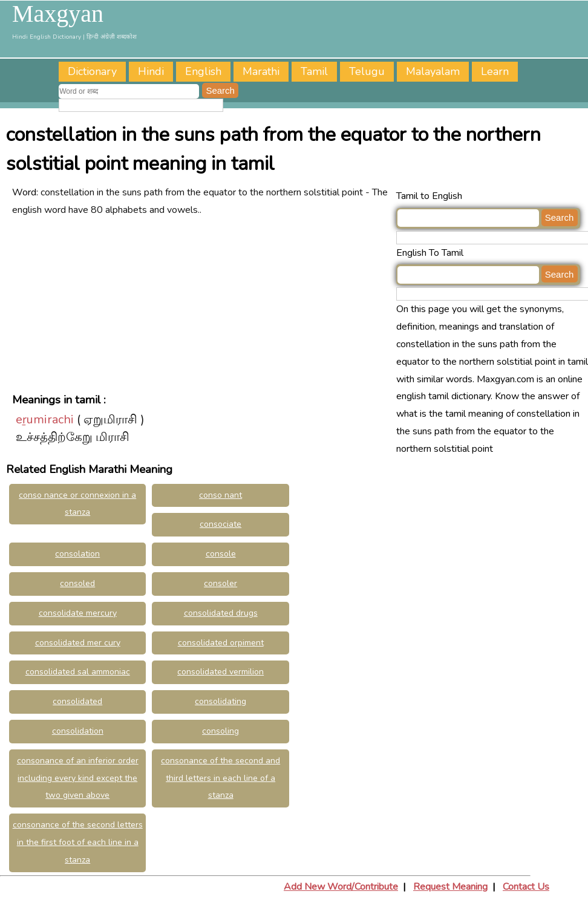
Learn (495, 71)
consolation (77, 554)
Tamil (314, 71)
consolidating (220, 701)
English (203, 71)
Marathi (261, 71)
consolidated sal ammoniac (78, 672)
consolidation (78, 731)
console (221, 554)
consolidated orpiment (221, 643)
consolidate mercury (78, 613)
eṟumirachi (45, 419)
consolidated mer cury (78, 643)
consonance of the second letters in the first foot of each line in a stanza (78, 842)
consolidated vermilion (220, 672)
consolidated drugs (221, 613)
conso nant (220, 495)
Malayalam (433, 71)
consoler (220, 583)
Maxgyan (58, 14)
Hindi (151, 71)
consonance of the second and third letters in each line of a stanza (220, 778)
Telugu (367, 71)
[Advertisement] (200, 304)
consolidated (77, 701)
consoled (77, 583)
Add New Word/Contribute (341, 887)
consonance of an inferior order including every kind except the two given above (78, 778)
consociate (220, 524)
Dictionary (92, 71)
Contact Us (526, 887)
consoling (220, 731)
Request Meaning (450, 887)
